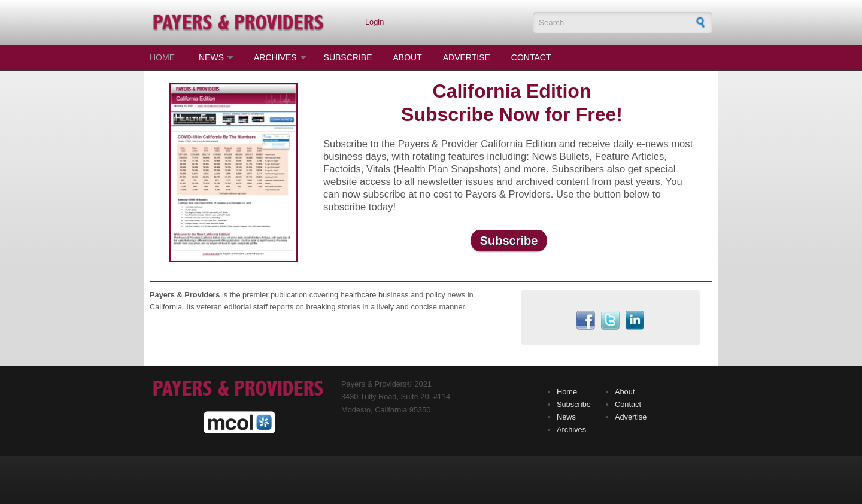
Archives (275, 57)
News (211, 57)
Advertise (467, 57)
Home (162, 57)
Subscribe (348, 57)
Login (374, 22)
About (408, 57)
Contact (531, 57)
